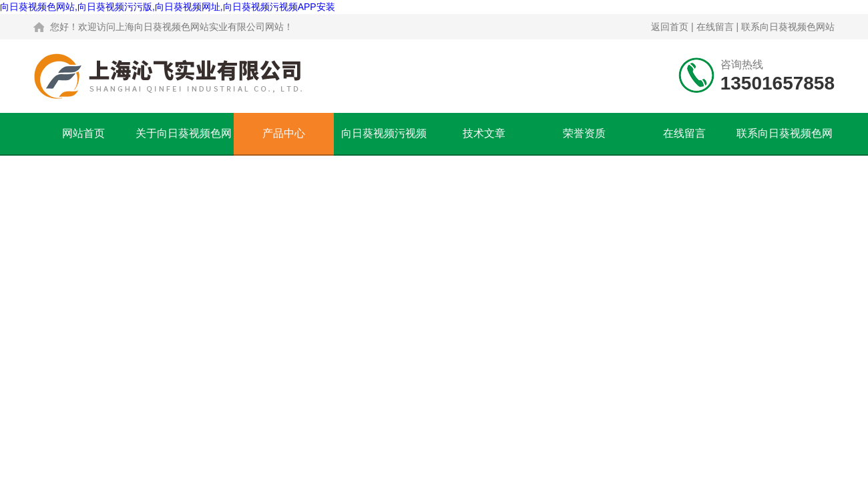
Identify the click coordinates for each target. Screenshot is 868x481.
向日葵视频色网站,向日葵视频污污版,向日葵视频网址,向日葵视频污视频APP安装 (168, 7)
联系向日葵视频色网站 (788, 27)
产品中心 (284, 133)
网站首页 (83, 133)
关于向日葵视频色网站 (184, 141)
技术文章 (484, 133)
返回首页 (670, 27)
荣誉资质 (584, 133)
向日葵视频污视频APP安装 (384, 141)
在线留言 (715, 27)
